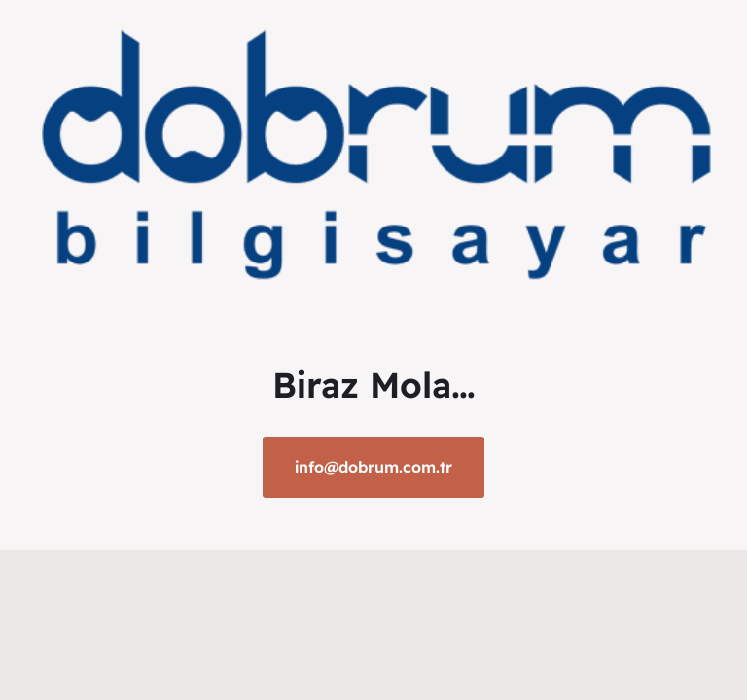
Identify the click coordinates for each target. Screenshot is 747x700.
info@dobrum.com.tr (373, 467)
